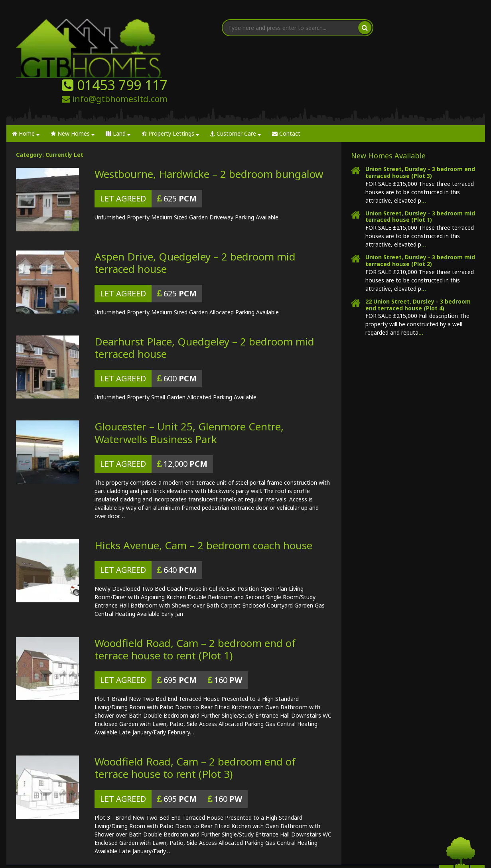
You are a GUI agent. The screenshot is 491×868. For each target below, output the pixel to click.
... (424, 152)
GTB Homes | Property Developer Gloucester (105, 856)
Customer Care (236, 86)
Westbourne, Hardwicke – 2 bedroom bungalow (209, 126)
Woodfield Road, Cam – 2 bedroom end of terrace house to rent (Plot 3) (195, 720)
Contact (286, 86)
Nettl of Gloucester (240, 856)
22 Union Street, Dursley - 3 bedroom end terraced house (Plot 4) (418, 256)
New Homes (73, 86)
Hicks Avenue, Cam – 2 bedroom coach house (203, 497)
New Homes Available (388, 108)
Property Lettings (170, 86)
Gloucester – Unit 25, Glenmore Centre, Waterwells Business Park (189, 385)
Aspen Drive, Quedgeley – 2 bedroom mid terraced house (195, 214)
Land (118, 86)
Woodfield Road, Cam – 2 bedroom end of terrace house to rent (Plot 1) (195, 601)
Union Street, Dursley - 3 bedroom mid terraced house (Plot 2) (420, 213)
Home (26, 86)
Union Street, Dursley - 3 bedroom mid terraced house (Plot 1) (420, 168)
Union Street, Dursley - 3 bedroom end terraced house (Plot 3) (420, 124)
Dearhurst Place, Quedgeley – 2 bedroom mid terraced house (204, 300)
